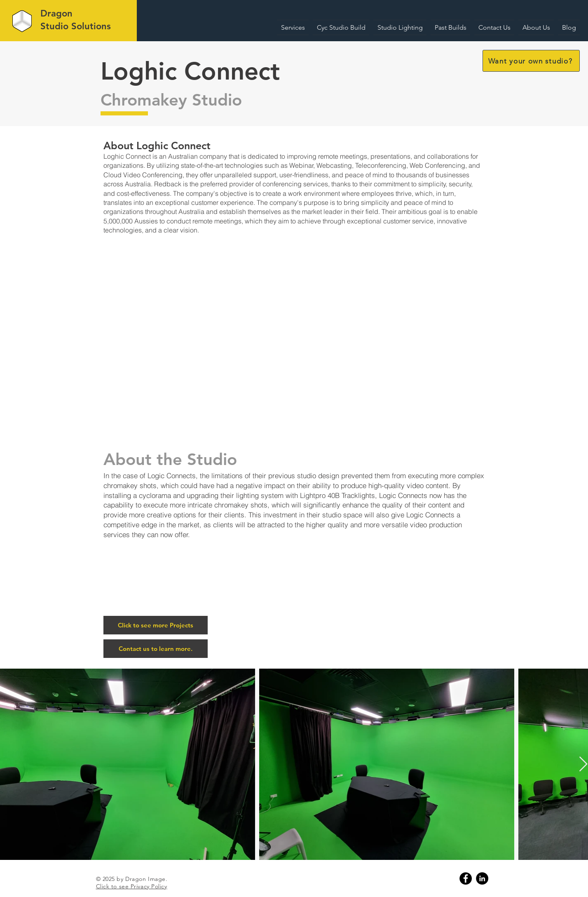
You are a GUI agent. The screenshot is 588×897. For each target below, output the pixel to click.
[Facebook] (466, 878)
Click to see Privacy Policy (132, 886)
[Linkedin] (482, 878)
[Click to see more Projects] (156, 625)
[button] (531, 61)
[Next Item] (583, 764)
